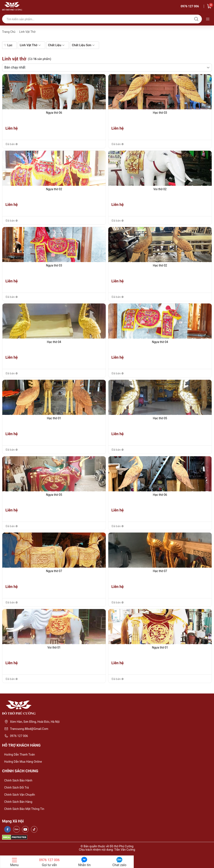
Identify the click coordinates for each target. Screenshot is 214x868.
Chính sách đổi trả (17, 788)
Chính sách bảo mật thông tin (24, 809)
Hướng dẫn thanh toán (20, 755)
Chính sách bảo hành (18, 780)
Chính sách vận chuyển (20, 795)
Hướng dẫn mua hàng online (23, 762)
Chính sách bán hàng (18, 802)
